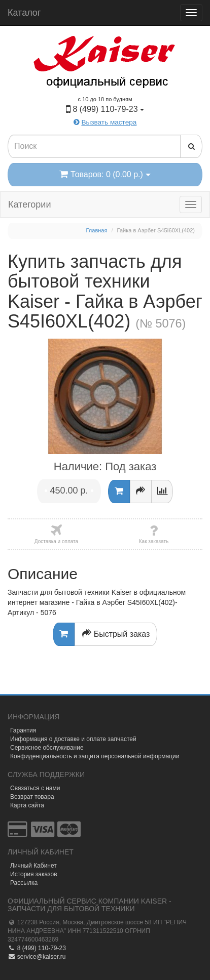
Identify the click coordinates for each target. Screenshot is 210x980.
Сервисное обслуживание (47, 748)
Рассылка (24, 883)
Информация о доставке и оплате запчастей (73, 739)
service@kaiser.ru (37, 957)
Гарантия (23, 730)
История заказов (34, 874)
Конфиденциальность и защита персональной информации (95, 756)
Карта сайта (27, 805)
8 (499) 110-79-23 (37, 948)
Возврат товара (32, 797)
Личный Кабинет (33, 866)
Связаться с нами (35, 788)
